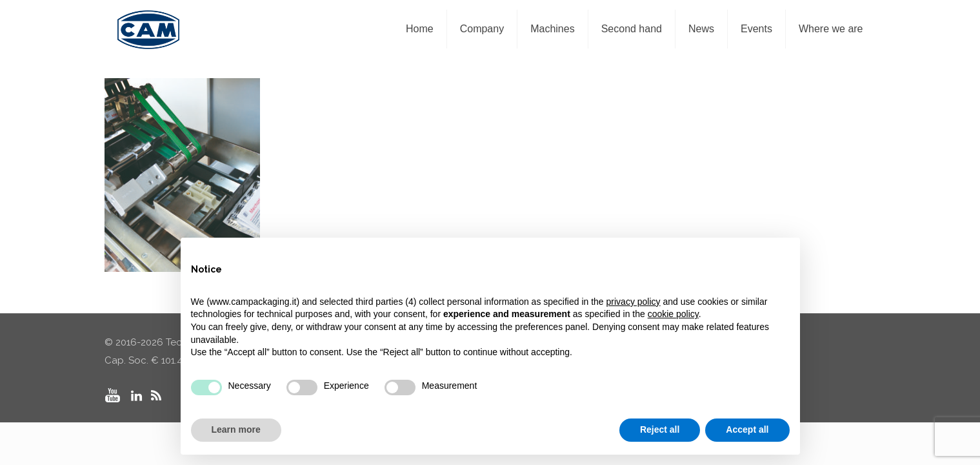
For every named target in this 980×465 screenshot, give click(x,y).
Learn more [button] (236, 429)
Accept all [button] (747, 429)
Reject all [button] (660, 429)
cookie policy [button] (673, 314)
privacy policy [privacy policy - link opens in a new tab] (634, 302)
